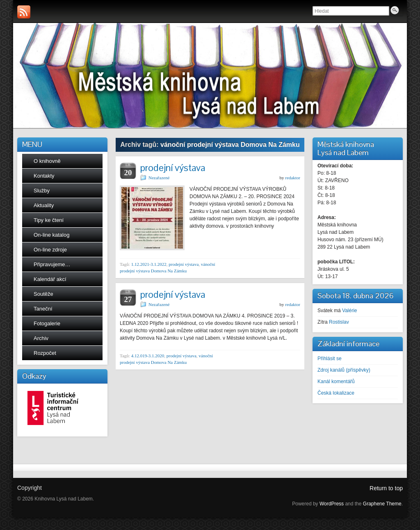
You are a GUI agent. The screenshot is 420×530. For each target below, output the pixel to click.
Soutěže (43, 294)
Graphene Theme (382, 504)
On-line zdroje (50, 250)
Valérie (349, 311)
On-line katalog (51, 235)
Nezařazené (159, 178)
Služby (42, 191)
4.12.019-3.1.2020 (148, 356)
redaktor (293, 178)
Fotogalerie (47, 323)
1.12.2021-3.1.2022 (149, 264)
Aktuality (44, 205)
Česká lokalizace (336, 393)
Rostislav (339, 322)
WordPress (332, 504)
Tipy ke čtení (49, 220)
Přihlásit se (330, 359)
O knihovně (47, 161)
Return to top (386, 488)
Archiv (41, 338)
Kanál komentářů (336, 382)
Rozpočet (45, 353)
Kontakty (44, 176)
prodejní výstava (173, 168)
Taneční (43, 309)
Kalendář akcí (50, 279)
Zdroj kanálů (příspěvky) (344, 370)
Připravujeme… (52, 264)
